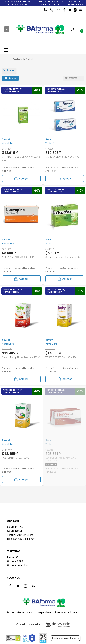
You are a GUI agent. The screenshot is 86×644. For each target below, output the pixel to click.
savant (9, 71)
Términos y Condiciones (66, 612)
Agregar (21, 179)
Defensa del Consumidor (27, 624)
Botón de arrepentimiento (65, 638)
